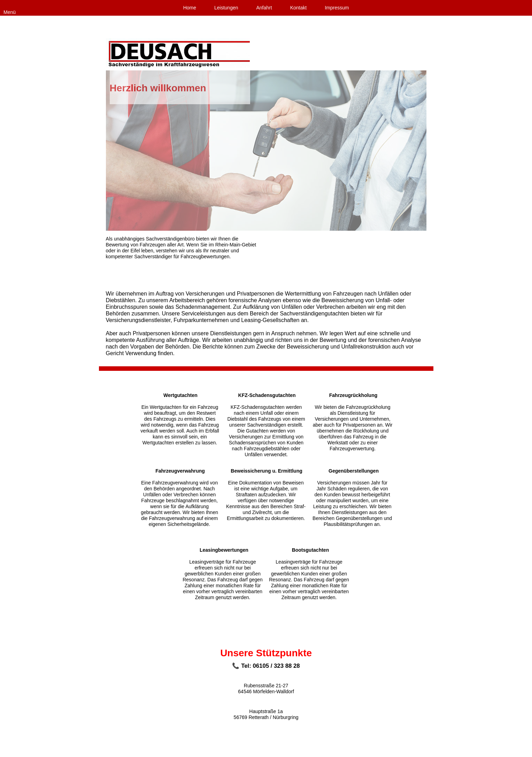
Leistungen (226, 8)
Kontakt (298, 8)
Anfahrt (264, 8)
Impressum (337, 8)
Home (190, 8)
